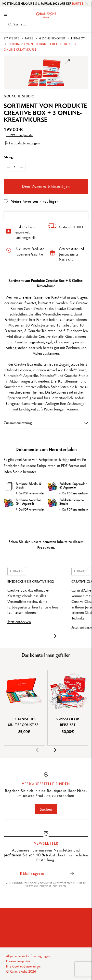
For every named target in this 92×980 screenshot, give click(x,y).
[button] (53, 636)
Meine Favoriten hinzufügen (31, 201)
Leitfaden (17, 571)
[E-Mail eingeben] (46, 873)
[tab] (46, 423)
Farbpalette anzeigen (22, 143)
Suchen (46, 809)
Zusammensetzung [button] (18, 423)
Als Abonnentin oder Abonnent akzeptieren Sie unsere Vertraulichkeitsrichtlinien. (46, 885)
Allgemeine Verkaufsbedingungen (28, 956)
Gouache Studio (19, 96)
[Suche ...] (46, 24)
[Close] (87, 4)
